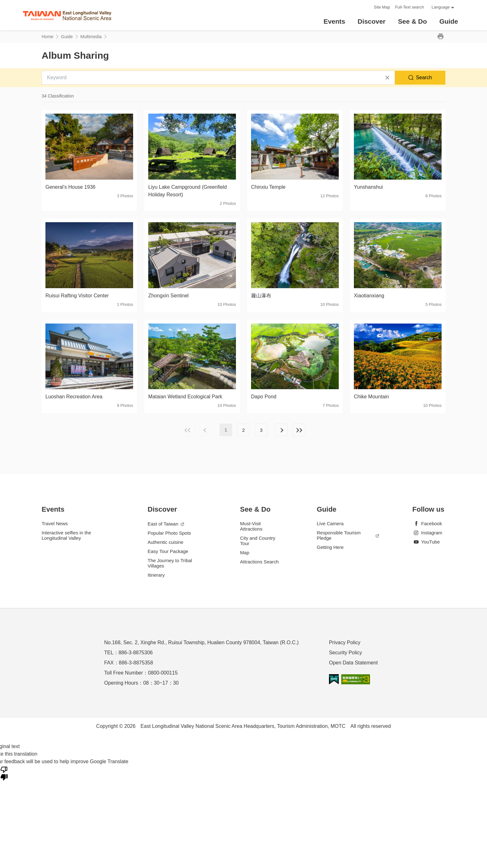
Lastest (299, 430)
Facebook (427, 523)
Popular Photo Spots (169, 533)
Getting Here (330, 547)
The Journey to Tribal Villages (170, 563)
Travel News (55, 523)
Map (245, 553)
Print (440, 37)
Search (424, 77)
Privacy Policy (345, 642)
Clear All (387, 78)
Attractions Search (259, 562)
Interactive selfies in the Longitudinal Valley (66, 535)
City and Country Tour (258, 541)
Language (441, 7)
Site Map (382, 7)
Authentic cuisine (165, 542)
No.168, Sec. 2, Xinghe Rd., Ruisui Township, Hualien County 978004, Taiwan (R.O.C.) (201, 642)
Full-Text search (409, 7)
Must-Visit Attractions (251, 526)
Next (281, 430)
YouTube (426, 542)
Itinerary (156, 575)
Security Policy (346, 653)
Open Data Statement (353, 663)
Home (47, 37)
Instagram (427, 533)
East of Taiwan (166, 524)
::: (367, 7)
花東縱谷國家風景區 (67, 15)
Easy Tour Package (168, 551)
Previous (206, 430)
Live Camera (330, 523)
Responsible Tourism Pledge (348, 535)
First (188, 430)
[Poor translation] (4, 773)
